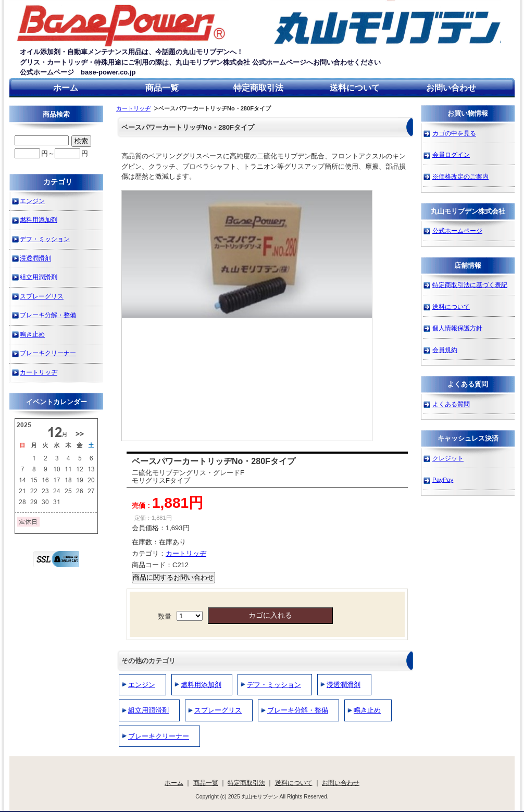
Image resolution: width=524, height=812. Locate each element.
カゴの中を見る (454, 133)
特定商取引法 (258, 88)
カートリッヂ (133, 108)
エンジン (142, 685)
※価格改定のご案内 (460, 176)
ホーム (66, 88)
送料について (355, 88)
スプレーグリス (218, 710)
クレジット (448, 458)
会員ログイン (451, 154)
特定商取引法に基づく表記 (470, 285)
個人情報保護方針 (457, 328)
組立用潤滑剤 (148, 710)
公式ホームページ (457, 230)
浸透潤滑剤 (344, 685)
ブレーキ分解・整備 (298, 710)
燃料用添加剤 (201, 685)
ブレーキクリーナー (159, 736)
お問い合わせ (451, 88)
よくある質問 (451, 404)
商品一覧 (162, 88)
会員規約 (445, 350)
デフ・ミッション (274, 685)
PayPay (443, 479)
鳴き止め (367, 710)
